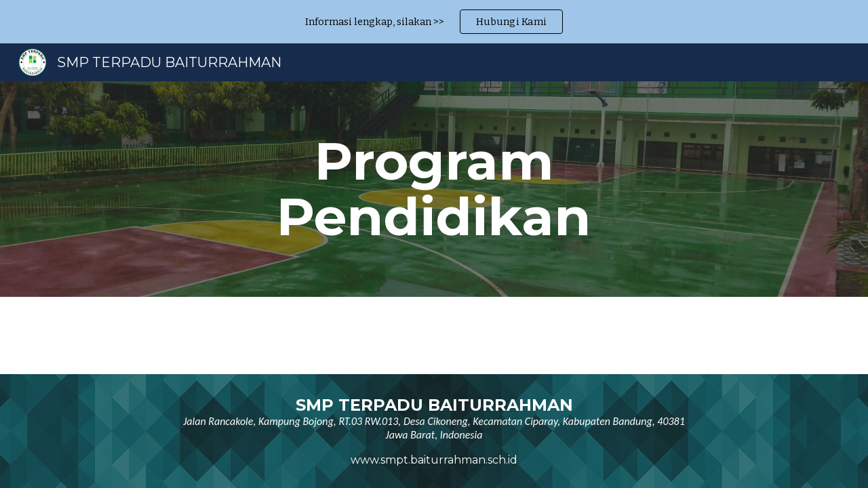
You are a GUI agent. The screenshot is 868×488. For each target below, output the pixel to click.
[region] (434, 22)
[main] (434, 189)
